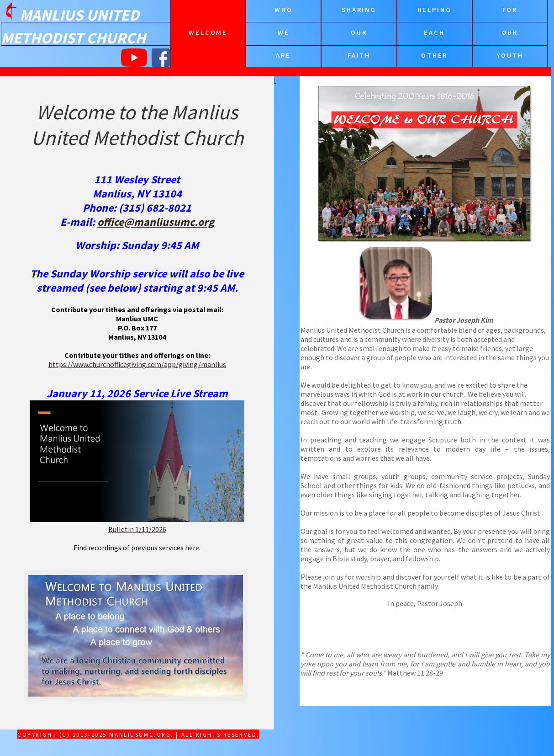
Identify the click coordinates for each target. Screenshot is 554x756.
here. (193, 548)
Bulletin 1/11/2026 (137, 529)
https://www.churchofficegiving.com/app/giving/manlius (137, 364)
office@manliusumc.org (156, 222)
